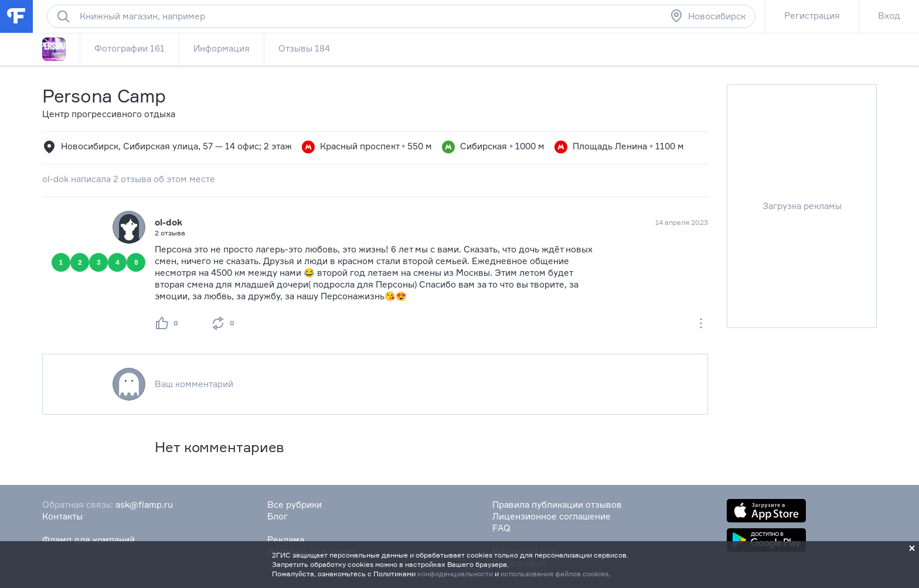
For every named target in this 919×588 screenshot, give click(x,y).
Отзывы (304, 48)
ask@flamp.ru (144, 505)
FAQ (501, 528)
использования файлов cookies (554, 574)
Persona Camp (104, 96)
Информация (222, 48)
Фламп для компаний (89, 540)
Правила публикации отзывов (557, 505)
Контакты (62, 516)
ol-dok (169, 222)
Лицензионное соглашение (552, 516)
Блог (278, 516)
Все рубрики (295, 505)
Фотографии (130, 48)
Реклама (286, 540)
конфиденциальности (455, 574)
